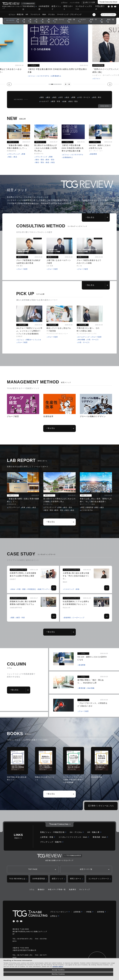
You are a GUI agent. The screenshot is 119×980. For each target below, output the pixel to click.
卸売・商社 (72, 21)
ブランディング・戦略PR (52, 842)
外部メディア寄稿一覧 (57, 889)
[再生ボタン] (69, 84)
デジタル (51, 14)
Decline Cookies (58, 974)
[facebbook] (17, 921)
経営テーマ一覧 (86, 869)
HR (27, 14)
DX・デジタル (77, 832)
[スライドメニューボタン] (94, 15)
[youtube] (21, 921)
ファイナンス (35, 14)
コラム (32, 889)
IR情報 (90, 912)
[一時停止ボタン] (66, 84)
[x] (14, 921)
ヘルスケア (83, 21)
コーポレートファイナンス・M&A (74, 837)
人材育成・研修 (48, 837)
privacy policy (58, 967)
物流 (30, 21)
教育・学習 (93, 21)
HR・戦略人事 (94, 832)
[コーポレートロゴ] (59, 825)
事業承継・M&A (100, 837)
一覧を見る (97, 217)
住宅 (37, 21)
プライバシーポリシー (60, 912)
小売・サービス (59, 21)
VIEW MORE (105, 106)
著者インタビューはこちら (103, 806)
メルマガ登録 (75, 3)
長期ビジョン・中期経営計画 (53, 832)
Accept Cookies (58, 970)
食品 (43, 21)
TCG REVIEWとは (29, 8)
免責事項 (72, 889)
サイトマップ (85, 889)
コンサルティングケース (84, 8)
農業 (49, 21)
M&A (44, 14)
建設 (24, 21)
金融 (102, 21)
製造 (18, 21)
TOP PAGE (33, 869)
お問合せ (64, 3)
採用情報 (102, 912)
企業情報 (78, 912)
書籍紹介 (41, 889)
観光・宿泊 (111, 21)
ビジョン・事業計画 (16, 14)
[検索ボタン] (103, 15)
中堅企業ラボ (100, 8)
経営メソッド (56, 8)
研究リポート (68, 8)
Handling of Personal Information (18, 960)
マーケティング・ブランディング (69, 14)
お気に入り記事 (90, 2)
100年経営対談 (44, 8)
